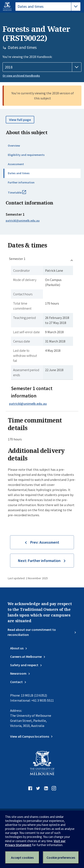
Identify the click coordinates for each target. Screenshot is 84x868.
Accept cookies (22, 857)
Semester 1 (17, 259)
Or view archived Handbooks (21, 76)
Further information (21, 182)
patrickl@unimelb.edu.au (23, 221)
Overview (14, 146)
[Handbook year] (42, 67)
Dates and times (19, 173)
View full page (20, 120)
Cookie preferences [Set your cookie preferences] (61, 857)
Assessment (16, 164)
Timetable (22, 194)
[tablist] (48, 7)
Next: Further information (39, 561)
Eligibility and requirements (26, 155)
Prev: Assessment (45, 542)
